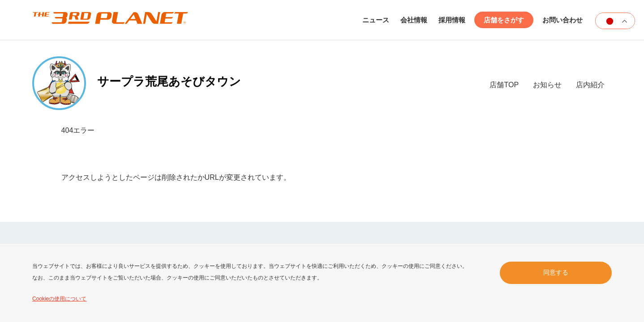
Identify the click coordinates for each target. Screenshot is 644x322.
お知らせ (547, 85)
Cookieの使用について (59, 299)
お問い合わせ (562, 20)
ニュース (376, 20)
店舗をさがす (504, 20)
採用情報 (452, 20)
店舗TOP (504, 85)
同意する (556, 272)
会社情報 (414, 20)
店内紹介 (590, 85)
